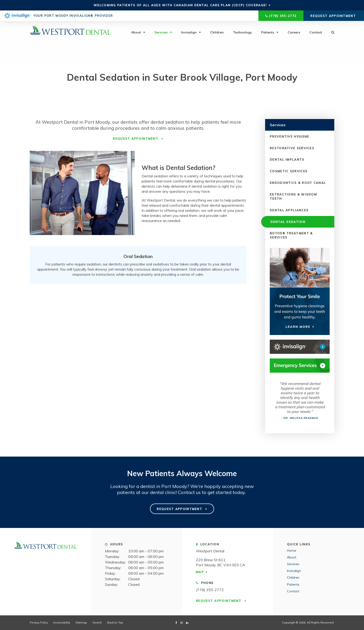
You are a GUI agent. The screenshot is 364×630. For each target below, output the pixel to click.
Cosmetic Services (289, 171)
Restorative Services (292, 148)
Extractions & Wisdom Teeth (293, 196)
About (136, 32)
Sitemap (81, 622)
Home (292, 550)
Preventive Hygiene (289, 136)
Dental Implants (287, 159)
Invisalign (189, 32)
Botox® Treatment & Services (291, 235)
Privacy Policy (39, 622)
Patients (268, 32)
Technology (242, 32)
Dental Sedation (287, 222)
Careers (294, 32)
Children (217, 32)
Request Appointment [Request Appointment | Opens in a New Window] (334, 16)
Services (161, 32)
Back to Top (115, 622)
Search (330, 32)
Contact (316, 32)
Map (200, 572)
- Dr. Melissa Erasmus (300, 418)
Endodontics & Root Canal (298, 183)
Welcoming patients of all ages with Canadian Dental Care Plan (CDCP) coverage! (180, 5)
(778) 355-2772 (283, 16)
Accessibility (62, 622)
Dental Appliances (289, 210)
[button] (332, 80)
